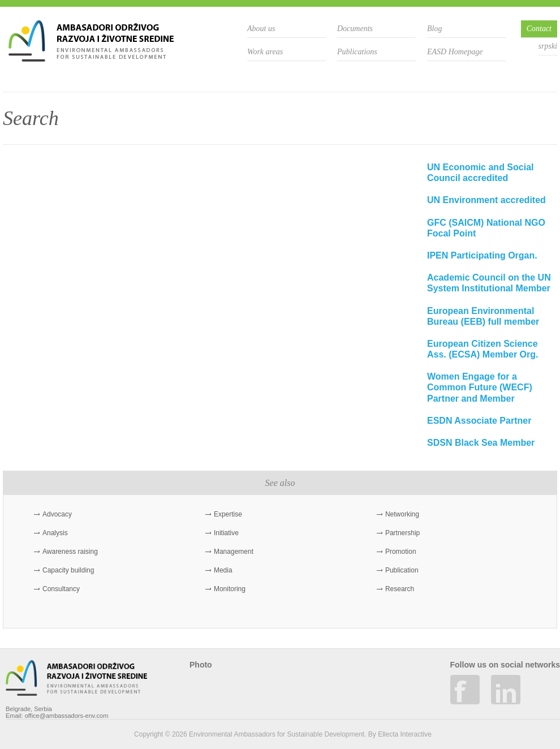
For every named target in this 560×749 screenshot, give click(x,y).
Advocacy (57, 514)
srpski (548, 46)
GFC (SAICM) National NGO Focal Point (486, 228)
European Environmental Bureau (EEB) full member (483, 316)
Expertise (228, 514)
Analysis (55, 533)
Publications (357, 52)
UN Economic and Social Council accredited (480, 173)
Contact (539, 29)
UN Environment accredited (486, 200)
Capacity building (68, 570)
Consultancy (61, 589)
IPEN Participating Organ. (482, 255)
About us (261, 29)
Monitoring (230, 589)
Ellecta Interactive (405, 734)
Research (400, 589)
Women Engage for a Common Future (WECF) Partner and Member (480, 387)
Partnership (402, 533)
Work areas (265, 52)
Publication (402, 570)
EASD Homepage (455, 52)
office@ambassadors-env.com (67, 716)
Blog (434, 29)
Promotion (401, 552)
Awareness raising (70, 552)
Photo (201, 665)
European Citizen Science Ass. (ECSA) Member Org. (483, 349)
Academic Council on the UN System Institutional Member (489, 283)
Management (234, 552)
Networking (402, 514)
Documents (355, 29)
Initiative (226, 533)
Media (223, 570)
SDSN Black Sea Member (481, 443)
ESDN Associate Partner (479, 421)
